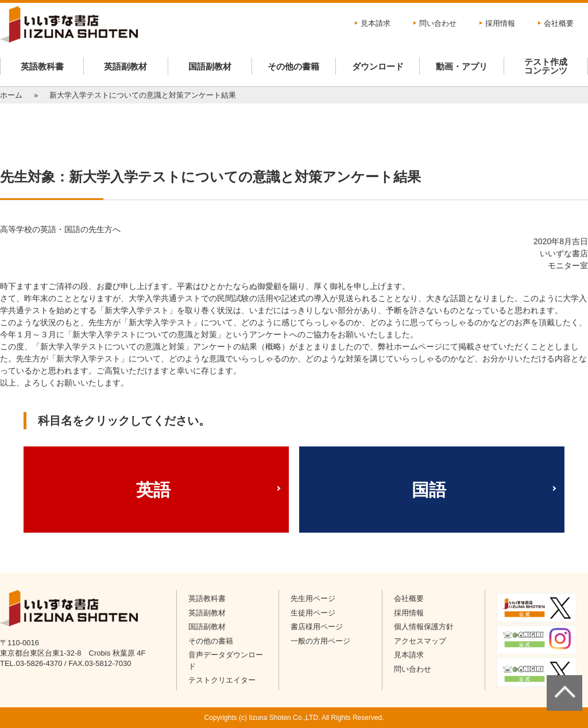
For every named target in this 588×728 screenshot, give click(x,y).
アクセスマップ (420, 641)
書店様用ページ (317, 627)
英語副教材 (125, 66)
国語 (429, 490)
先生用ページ (313, 598)
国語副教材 (210, 66)
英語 (153, 490)
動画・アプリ (462, 66)
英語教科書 (42, 66)
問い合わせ (438, 23)
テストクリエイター (222, 680)
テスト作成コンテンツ (546, 66)
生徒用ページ (313, 613)
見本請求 (376, 23)
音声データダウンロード (226, 660)
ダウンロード (378, 66)
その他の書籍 (293, 66)
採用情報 (500, 23)
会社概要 (559, 23)
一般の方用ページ (320, 641)
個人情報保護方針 (424, 627)
